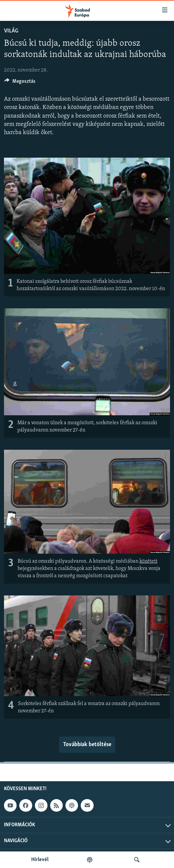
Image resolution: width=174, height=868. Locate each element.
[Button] (20, 83)
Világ (11, 31)
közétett (148, 561)
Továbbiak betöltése (87, 745)
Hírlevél (40, 860)
